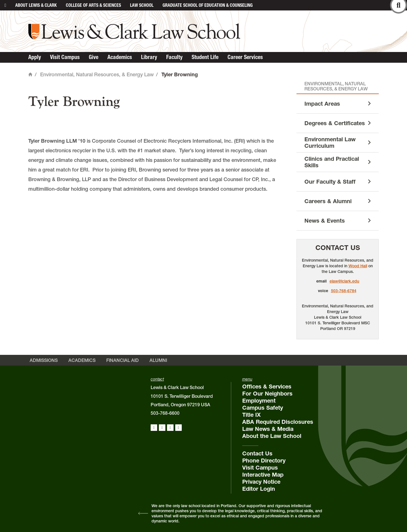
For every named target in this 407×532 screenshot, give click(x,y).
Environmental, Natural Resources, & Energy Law (97, 74)
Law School (142, 5)
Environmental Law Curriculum (330, 143)
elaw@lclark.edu (344, 281)
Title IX (251, 415)
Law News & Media (268, 429)
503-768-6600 (165, 413)
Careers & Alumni (328, 201)
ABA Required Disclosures (278, 422)
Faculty (174, 57)
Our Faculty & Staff (330, 182)
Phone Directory (264, 461)
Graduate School (208, 5)
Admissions (44, 360)
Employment (259, 401)
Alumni (158, 360)
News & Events (325, 221)
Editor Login (259, 489)
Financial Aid (123, 360)
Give (94, 57)
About (36, 5)
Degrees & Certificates (335, 123)
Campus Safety (263, 408)
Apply (35, 57)
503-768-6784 (344, 291)
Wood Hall (358, 266)
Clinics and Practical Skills (332, 162)
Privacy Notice (261, 482)
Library (149, 57)
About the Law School (272, 436)
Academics (120, 57)
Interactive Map (263, 475)
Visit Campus (65, 57)
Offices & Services (267, 386)
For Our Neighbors (267, 394)
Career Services (245, 57)
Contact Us (338, 248)
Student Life (205, 57)
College (93, 5)
